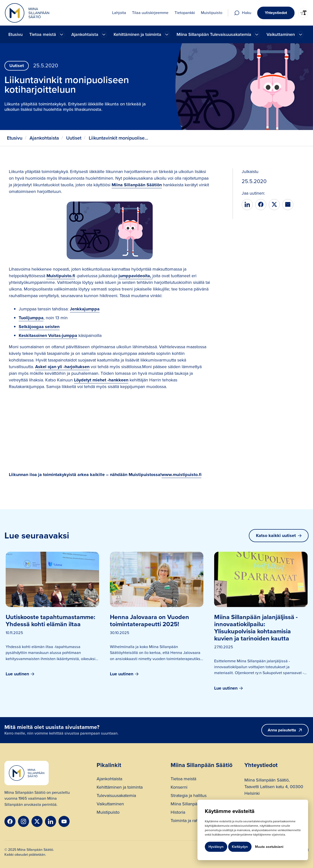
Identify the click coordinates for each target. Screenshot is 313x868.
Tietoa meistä (183, 779)
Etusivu (15, 34)
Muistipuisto (108, 813)
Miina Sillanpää (185, 804)
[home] (27, 13)
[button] (47, 35)
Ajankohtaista (44, 138)
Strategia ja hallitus (189, 796)
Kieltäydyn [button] (240, 847)
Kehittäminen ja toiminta (120, 788)
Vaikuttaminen (110, 804)
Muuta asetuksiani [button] (269, 847)
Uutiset (74, 138)
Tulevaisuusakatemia (116, 796)
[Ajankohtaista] (62, 35)
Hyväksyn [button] (216, 847)
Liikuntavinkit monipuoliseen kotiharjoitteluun (119, 138)
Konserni (179, 788)
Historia (178, 813)
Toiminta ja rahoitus (189, 821)
